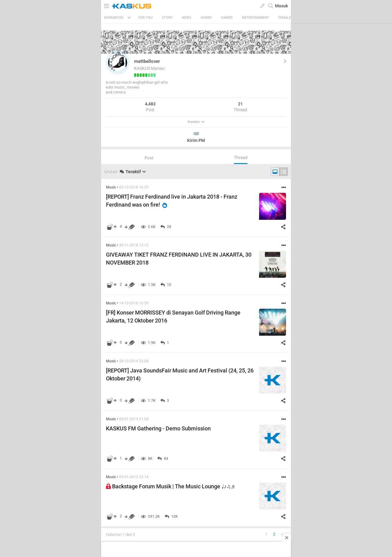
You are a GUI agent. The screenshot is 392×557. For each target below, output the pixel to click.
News (187, 18)
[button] (118, 63)
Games (227, 18)
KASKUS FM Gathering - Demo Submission (158, 428)
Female (285, 18)
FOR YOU (145, 18)
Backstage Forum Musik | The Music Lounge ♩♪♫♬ (170, 486)
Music (111, 187)
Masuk (281, 6)
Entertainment (256, 18)
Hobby (206, 18)
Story (167, 18)
